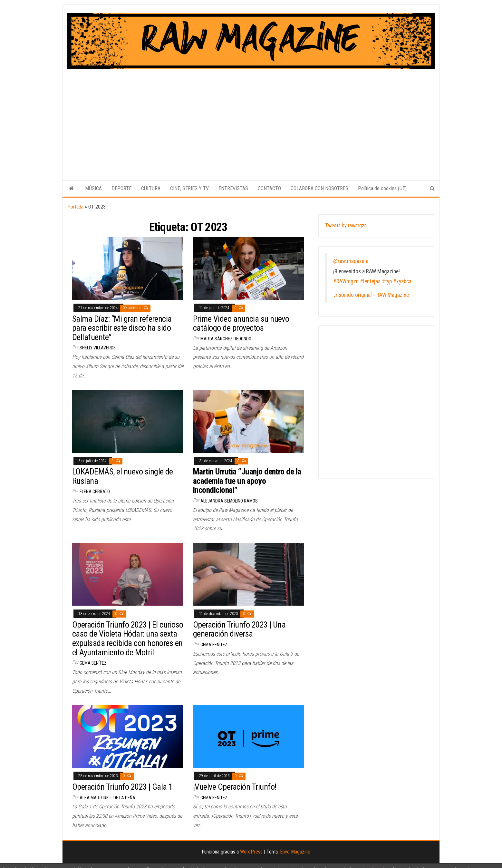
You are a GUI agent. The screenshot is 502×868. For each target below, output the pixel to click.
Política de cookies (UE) (382, 188)
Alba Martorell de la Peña (107, 798)
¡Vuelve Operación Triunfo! (235, 787)
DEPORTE (121, 188)
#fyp (387, 281)
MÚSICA (93, 188)
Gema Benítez (93, 663)
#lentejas (370, 281)
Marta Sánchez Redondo (226, 339)
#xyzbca (402, 281)
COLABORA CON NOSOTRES (319, 188)
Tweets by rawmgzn (346, 225)
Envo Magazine (295, 852)
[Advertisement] (251, 118)
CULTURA (151, 188)
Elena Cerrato (95, 492)
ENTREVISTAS (233, 188)
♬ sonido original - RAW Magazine (371, 295)
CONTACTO (269, 188)
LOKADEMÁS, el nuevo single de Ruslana (123, 476)
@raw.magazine (351, 261)
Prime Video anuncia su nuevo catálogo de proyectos (241, 323)
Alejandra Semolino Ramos (229, 501)
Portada (75, 207)
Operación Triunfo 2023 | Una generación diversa (239, 629)
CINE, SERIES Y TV (189, 188)
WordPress (251, 852)
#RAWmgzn (346, 281)
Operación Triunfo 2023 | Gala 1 (122, 787)
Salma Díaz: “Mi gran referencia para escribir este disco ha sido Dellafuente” (122, 328)
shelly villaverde (98, 348)
